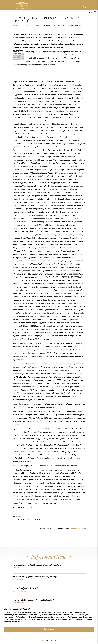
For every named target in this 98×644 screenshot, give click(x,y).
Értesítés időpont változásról (25, 588)
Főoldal (16, 26)
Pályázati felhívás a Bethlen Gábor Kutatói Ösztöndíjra (37, 565)
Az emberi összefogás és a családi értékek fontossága (35, 577)
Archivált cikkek (27, 26)
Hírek (38, 26)
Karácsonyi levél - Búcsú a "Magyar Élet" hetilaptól (62, 26)
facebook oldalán (77, 528)
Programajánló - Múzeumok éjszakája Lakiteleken (34, 600)
